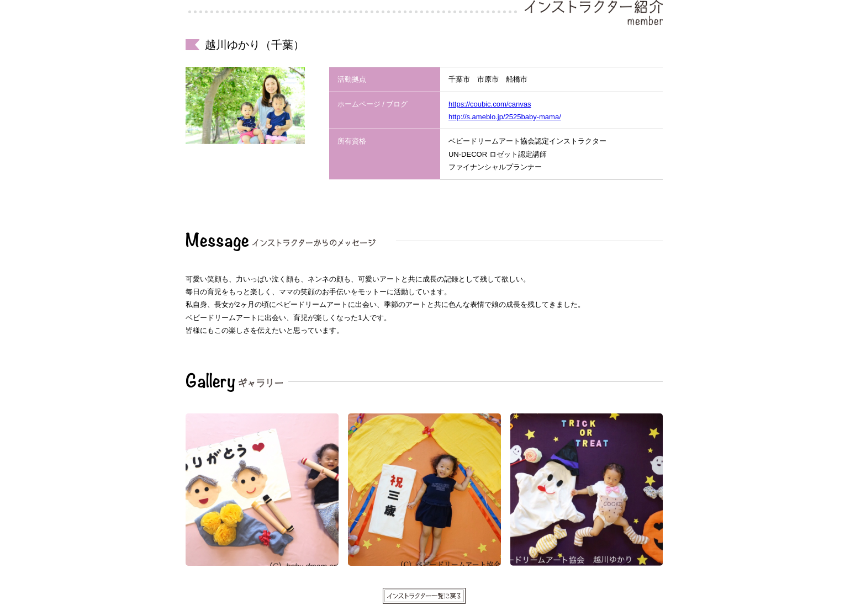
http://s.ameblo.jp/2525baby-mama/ (505, 117)
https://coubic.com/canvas (490, 104)
